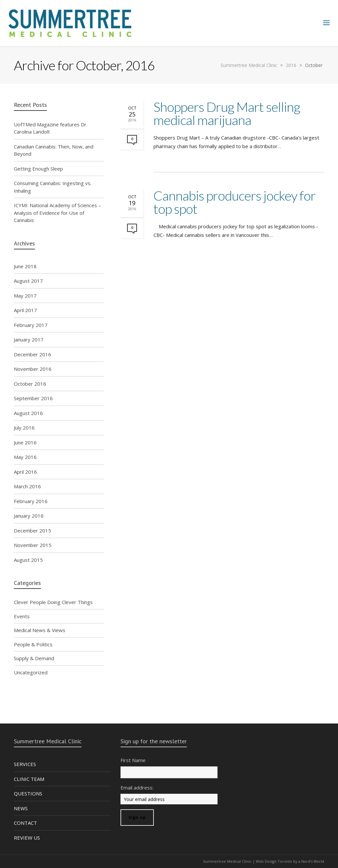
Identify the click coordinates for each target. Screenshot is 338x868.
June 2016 (25, 442)
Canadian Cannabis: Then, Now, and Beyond (54, 150)
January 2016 (29, 516)
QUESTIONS (28, 793)
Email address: (137, 788)
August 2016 (28, 413)
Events (22, 616)
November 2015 (33, 545)
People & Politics (33, 644)
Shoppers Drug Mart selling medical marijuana (227, 113)
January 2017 (29, 339)
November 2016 (33, 369)
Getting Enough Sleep (38, 169)
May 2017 (25, 296)
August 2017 (28, 281)
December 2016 (33, 354)
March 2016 (27, 486)
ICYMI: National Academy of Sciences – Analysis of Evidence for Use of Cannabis (57, 213)
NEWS (21, 808)
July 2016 (24, 428)
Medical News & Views (40, 630)
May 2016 (25, 457)
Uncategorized (31, 672)
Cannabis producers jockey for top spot (235, 202)
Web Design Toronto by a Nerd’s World (290, 861)
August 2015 (28, 560)
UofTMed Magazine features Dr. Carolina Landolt (51, 128)
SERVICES (25, 764)
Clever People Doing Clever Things (53, 602)
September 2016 (33, 398)
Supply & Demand (34, 658)
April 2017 (25, 310)
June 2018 (25, 266)
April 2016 (25, 472)
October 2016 (30, 384)
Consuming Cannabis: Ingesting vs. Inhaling (53, 187)
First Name (133, 760)
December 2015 (33, 530)
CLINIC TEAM (29, 779)
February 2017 (31, 325)
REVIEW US (27, 838)
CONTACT (25, 823)
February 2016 (31, 501)
